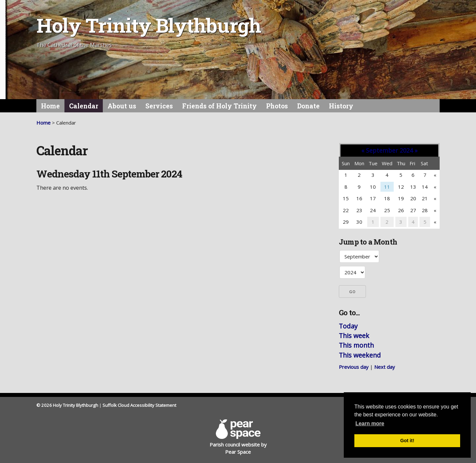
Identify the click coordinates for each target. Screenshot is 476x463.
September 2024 (389, 150)
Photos (277, 106)
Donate (308, 106)
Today (348, 326)
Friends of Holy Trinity (219, 106)
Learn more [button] (370, 424)
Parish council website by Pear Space (238, 437)
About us (122, 106)
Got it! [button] (407, 441)
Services (159, 106)
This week (354, 336)
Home (50, 106)
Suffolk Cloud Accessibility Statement (139, 405)
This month (356, 345)
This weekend (360, 355)
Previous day (354, 367)
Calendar (84, 106)
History (341, 106)
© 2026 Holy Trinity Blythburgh (67, 405)
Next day (385, 367)
